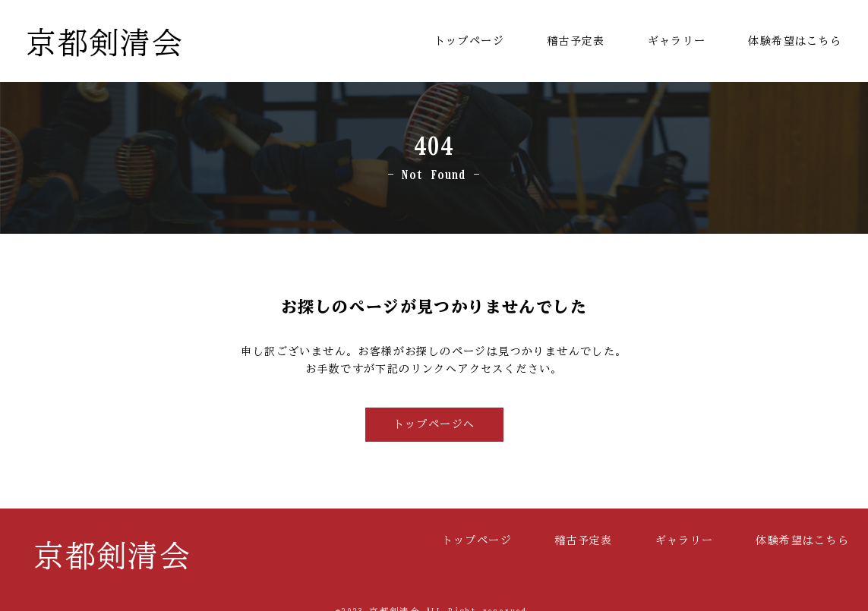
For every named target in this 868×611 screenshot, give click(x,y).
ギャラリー (677, 41)
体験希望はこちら (795, 41)
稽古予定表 (576, 41)
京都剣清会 (104, 43)
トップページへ (434, 424)
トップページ (469, 41)
